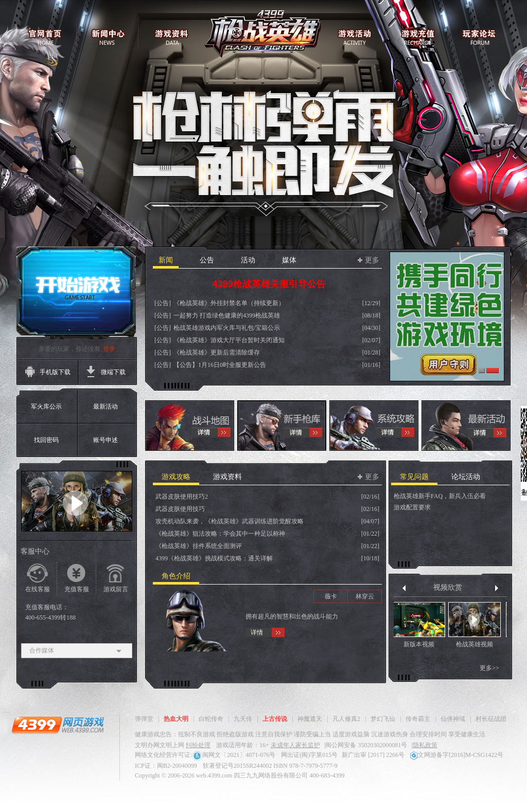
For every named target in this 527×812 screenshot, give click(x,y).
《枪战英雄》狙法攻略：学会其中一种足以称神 (220, 534)
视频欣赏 (450, 587)
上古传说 (275, 719)
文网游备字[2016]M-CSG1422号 (457, 755)
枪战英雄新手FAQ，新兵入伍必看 (440, 496)
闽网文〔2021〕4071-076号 (234, 755)
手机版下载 (55, 372)
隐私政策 (425, 745)
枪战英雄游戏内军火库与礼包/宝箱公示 (227, 328)
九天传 (243, 719)
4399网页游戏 (58, 725)
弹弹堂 (144, 719)
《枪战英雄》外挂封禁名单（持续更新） (229, 303)
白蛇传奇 (211, 719)
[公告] (163, 303)
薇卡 (331, 596)
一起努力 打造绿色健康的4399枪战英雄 (227, 315)
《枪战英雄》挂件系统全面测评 (199, 546)
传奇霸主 (418, 719)
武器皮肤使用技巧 (180, 509)
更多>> (492, 668)
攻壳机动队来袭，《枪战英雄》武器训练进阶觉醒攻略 (230, 521)
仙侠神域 (453, 719)
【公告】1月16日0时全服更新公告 (220, 365)
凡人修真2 (346, 719)
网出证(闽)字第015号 (309, 755)
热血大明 (176, 719)
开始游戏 (76, 293)
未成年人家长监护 (295, 745)
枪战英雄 (264, 35)
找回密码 (46, 440)
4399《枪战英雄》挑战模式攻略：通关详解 (214, 558)
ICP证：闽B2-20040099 (166, 766)
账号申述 (106, 440)
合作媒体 (77, 651)
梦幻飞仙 (383, 719)
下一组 (497, 588)
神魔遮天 (310, 719)
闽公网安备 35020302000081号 (366, 745)
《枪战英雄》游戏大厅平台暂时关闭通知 (229, 340)
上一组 (404, 588)
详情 (257, 632)
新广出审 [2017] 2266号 (373, 755)
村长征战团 (491, 719)
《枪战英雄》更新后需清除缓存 (217, 352)
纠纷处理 (198, 745)
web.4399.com (214, 775)
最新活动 (106, 407)
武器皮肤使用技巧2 (182, 497)
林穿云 (365, 596)
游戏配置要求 (412, 507)
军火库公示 (46, 407)
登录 (109, 349)
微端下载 (113, 372)
